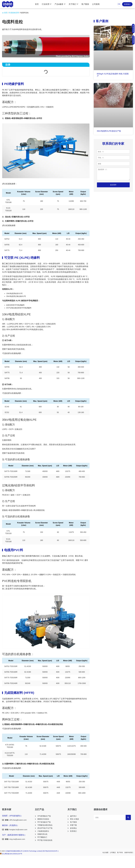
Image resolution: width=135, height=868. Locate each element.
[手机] (113, 158)
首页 (37, 4)
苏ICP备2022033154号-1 (51, 851)
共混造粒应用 (14, 13)
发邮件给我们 (129, 852)
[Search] (128, 817)
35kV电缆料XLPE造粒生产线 (109, 131)
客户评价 (120, 852)
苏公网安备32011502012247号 (12, 854)
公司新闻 (96, 4)
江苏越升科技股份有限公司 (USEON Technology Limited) (24, 851)
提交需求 (113, 185)
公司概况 (113, 852)
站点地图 (105, 852)
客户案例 (85, 4)
